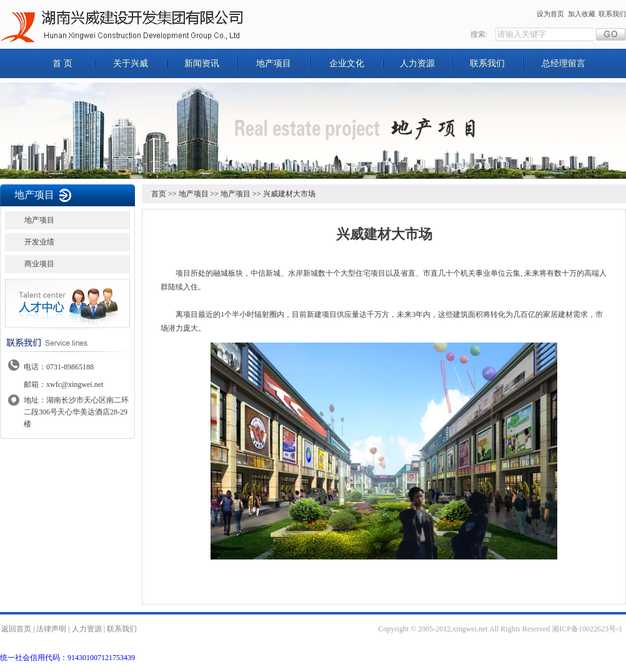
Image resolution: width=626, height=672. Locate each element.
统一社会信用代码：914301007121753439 (67, 658)
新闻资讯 (202, 63)
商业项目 (39, 264)
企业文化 (347, 63)
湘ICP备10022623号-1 (587, 629)
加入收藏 (582, 14)
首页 (159, 194)
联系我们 (612, 14)
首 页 (62, 63)
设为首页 (550, 14)
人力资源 (417, 63)
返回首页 (16, 629)
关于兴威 (131, 63)
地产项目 (274, 63)
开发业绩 (39, 242)
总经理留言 (564, 63)
